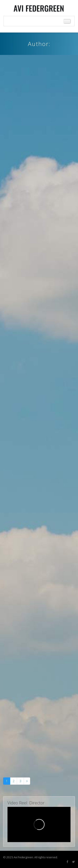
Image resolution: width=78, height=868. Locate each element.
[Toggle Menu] (67, 21)
